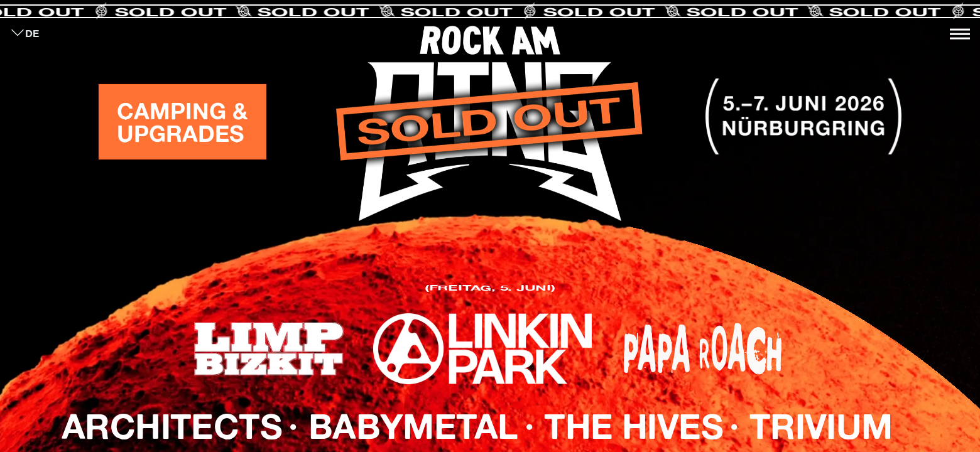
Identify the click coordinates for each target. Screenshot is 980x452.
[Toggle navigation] (960, 34)
